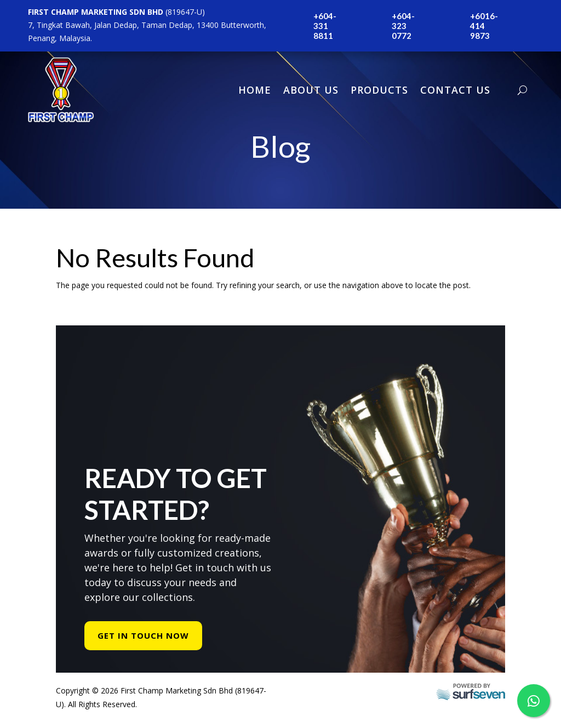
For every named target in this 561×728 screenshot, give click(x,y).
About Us (311, 90)
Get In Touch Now (143, 641)
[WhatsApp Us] (534, 701)
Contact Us (455, 90)
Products (379, 90)
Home (255, 90)
